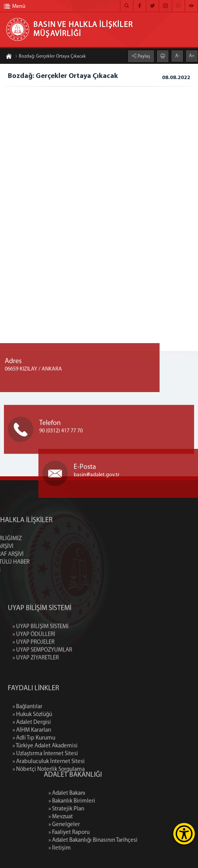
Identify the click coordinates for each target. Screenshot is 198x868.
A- (177, 55)
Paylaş (143, 56)
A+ (192, 55)
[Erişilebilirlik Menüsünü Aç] (184, 834)
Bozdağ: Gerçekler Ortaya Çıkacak (50, 57)
